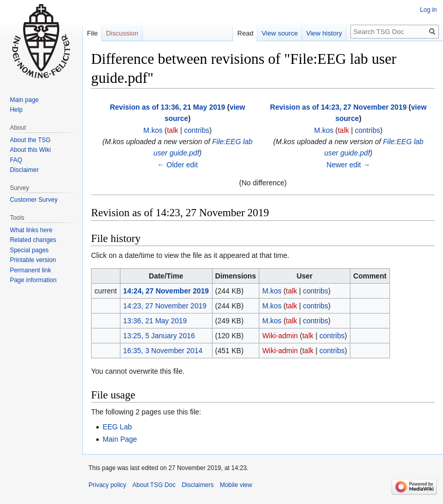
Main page (24, 100)
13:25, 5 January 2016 (159, 336)
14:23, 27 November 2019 (165, 306)
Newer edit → (349, 165)
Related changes (33, 240)
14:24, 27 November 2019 (166, 291)
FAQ (16, 160)
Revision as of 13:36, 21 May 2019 (167, 107)
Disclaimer (24, 170)
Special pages (29, 250)
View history (324, 33)
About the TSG (30, 140)
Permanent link (30, 270)
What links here (31, 230)
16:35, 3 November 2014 (163, 351)
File (92, 33)
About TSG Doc (154, 485)
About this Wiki (30, 150)
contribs (197, 130)
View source (280, 33)
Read (245, 33)
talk (172, 130)
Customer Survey (34, 200)
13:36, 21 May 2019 (155, 321)
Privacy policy (107, 485)
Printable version (33, 260)
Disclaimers (198, 485)
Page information (33, 280)
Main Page (120, 439)
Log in (428, 10)
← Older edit (178, 165)
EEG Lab (117, 427)
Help (16, 110)
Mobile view (236, 485)
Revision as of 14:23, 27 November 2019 (338, 107)
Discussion (122, 33)
